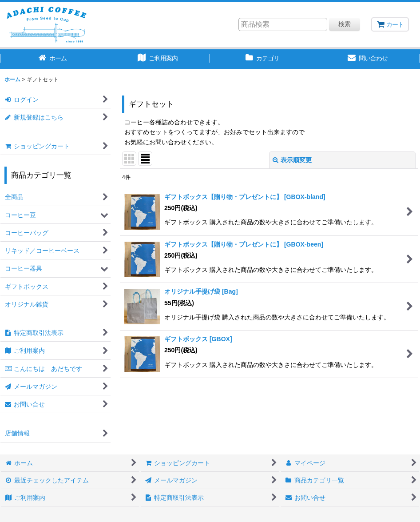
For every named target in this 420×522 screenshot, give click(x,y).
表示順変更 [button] (292, 160)
